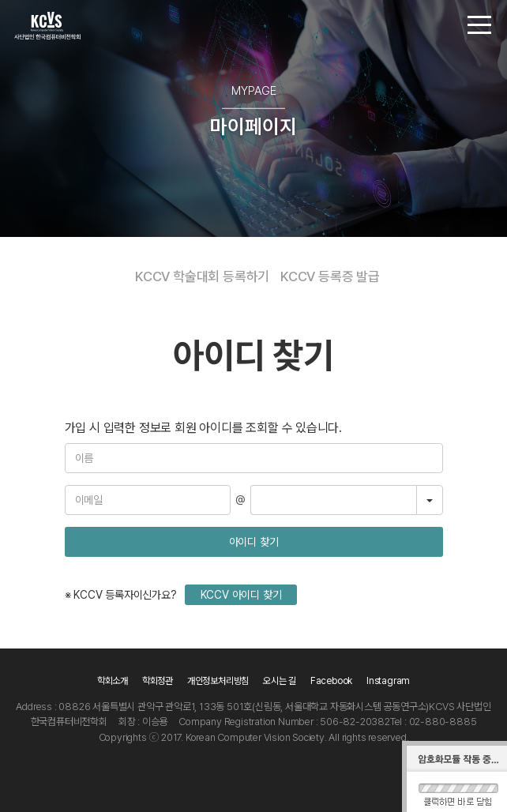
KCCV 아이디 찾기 (241, 595)
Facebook (331, 681)
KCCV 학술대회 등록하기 (202, 276)
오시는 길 (280, 681)
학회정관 (158, 681)
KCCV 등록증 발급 (330, 276)
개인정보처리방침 (218, 681)
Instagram (388, 681)
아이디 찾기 (254, 542)
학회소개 (113, 681)
